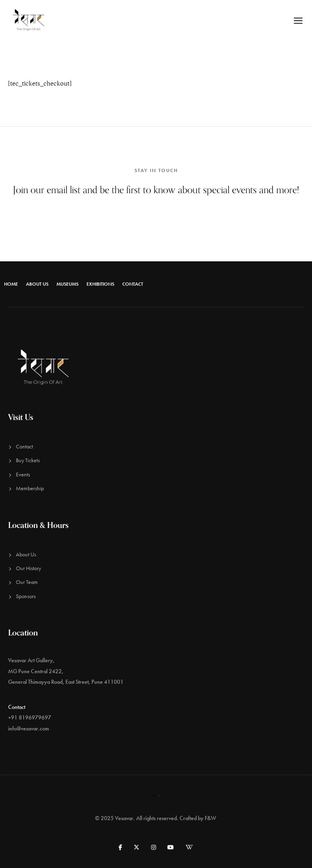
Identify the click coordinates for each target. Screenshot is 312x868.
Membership (30, 488)
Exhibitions (100, 284)
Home (11, 284)
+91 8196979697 (30, 717)
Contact (133, 284)
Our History (28, 568)
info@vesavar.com (29, 728)
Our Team (27, 582)
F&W (211, 818)
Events (23, 474)
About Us (37, 284)
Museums (67, 284)
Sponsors (26, 596)
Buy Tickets (28, 460)
